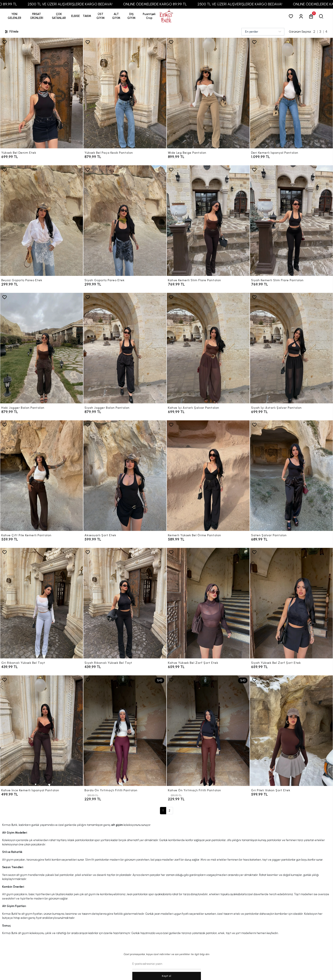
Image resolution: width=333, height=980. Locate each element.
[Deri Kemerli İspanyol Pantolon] (291, 93)
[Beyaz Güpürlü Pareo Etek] (42, 221)
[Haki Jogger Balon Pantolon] (42, 348)
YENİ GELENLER (14, 16)
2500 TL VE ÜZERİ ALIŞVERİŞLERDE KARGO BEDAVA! (100, 4)
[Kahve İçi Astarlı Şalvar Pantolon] (208, 348)
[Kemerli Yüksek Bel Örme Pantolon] (208, 476)
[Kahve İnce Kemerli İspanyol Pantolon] (42, 731)
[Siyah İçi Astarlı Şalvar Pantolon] (291, 348)
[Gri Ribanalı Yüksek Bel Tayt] (42, 603)
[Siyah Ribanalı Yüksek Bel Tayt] (125, 603)
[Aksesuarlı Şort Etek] (125, 476)
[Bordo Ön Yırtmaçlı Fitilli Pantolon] (125, 731)
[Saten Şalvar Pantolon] (291, 476)
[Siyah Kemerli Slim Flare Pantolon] (291, 221)
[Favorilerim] (292, 16)
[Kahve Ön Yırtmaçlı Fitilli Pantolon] (208, 731)
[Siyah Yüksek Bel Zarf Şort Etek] (291, 603)
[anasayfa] (166, 16)
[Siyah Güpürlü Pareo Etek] (125, 221)
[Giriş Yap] (302, 16)
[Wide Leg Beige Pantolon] (208, 93)
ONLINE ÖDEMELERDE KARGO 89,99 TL (185, 4)
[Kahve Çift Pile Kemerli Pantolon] (42, 476)
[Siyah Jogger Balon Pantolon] (125, 348)
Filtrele (11, 32)
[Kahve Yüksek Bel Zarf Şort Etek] (208, 603)
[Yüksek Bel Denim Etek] (42, 93)
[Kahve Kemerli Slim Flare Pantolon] (208, 221)
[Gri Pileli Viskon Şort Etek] (291, 731)
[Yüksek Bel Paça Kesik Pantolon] (125, 93)
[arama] (322, 16)
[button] (37, 16)
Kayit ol (166, 976)
